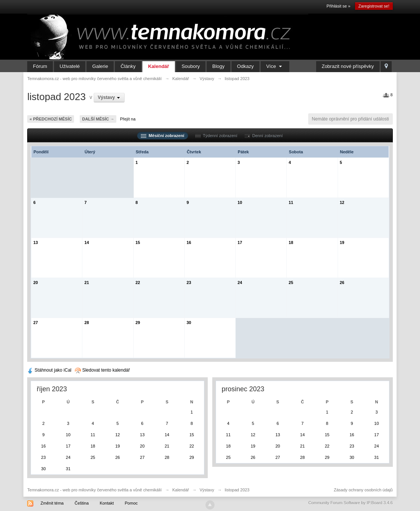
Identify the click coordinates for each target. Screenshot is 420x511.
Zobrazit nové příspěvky (348, 66)
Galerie (100, 66)
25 (291, 283)
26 (342, 283)
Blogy (218, 66)
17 (240, 242)
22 (138, 283)
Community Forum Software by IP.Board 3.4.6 (351, 503)
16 (189, 242)
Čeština (82, 503)
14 (86, 242)
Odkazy (246, 66)
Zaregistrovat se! (374, 6)
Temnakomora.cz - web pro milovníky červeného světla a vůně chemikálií (94, 490)
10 (240, 202)
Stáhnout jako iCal (49, 370)
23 (189, 283)
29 (138, 323)
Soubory (191, 66)
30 (189, 323)
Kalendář (159, 66)
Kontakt (107, 503)
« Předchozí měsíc (51, 119)
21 (86, 283)
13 (36, 242)
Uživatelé (70, 66)
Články (128, 66)
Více (275, 66)
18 (291, 242)
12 (342, 202)
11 (291, 202)
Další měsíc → (98, 119)
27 (36, 323)
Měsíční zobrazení (162, 136)
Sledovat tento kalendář (102, 370)
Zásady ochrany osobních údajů (363, 490)
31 (68, 469)
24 (240, 283)
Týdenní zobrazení (216, 136)
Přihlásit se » (339, 6)
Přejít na (128, 119)
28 (86, 323)
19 (342, 242)
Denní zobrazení (264, 136)
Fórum (40, 66)
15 (138, 242)
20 (36, 283)
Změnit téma (52, 503)
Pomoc (131, 503)
